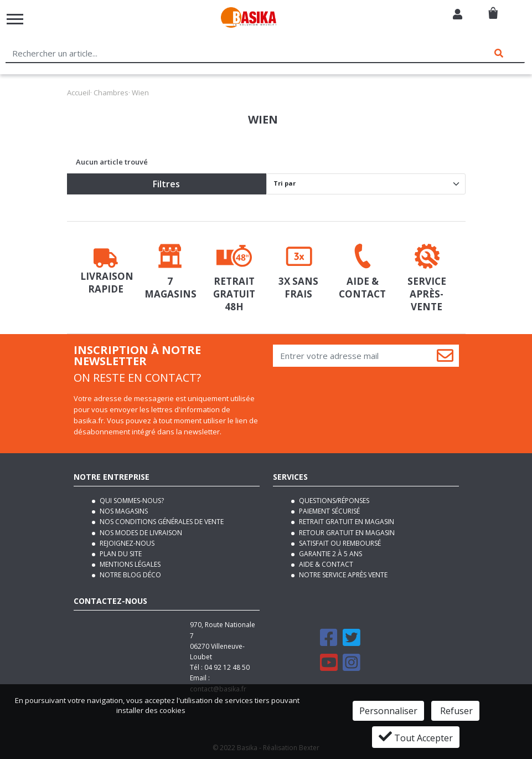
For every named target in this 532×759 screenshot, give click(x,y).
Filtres (166, 184)
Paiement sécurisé (329, 511)
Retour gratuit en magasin (346, 533)
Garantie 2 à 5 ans (330, 554)
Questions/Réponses (333, 501)
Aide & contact (325, 564)
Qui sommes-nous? (131, 501)
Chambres (111, 93)
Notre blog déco (130, 575)
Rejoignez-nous (126, 543)
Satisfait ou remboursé (339, 543)
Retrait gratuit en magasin (346, 522)
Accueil (79, 93)
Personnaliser (388, 711)
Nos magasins (123, 511)
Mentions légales (129, 564)
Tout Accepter (416, 737)
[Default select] (366, 184)
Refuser (455, 711)
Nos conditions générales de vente (161, 522)
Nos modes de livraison (140, 533)
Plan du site (120, 554)
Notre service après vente (342, 575)
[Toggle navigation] (15, 19)
